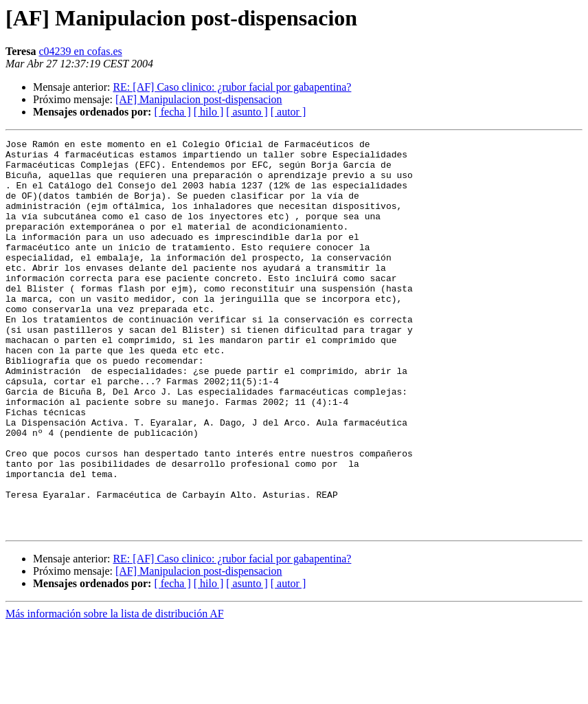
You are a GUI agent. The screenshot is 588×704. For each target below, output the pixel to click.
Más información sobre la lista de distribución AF (115, 692)
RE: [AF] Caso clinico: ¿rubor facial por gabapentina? (232, 87)
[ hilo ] (209, 112)
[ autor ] (289, 112)
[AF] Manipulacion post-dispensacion (199, 99)
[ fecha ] (172, 112)
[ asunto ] (247, 112)
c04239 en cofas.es (80, 51)
